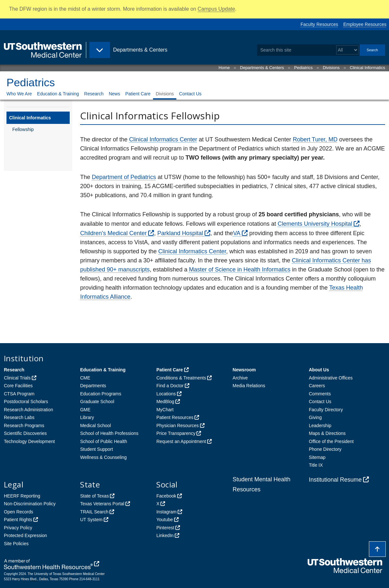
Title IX (316, 465)
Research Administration (29, 410)
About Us (319, 370)
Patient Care (138, 94)
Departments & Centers (262, 68)
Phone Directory (325, 449)
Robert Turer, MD (315, 139)
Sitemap (317, 457)
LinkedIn (165, 535)
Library (87, 417)
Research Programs (24, 426)
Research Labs (19, 417)
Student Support (96, 449)
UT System (91, 520)
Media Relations (249, 386)
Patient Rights (18, 520)
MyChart (165, 410)
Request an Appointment (181, 441)
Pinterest (165, 528)
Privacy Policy (18, 528)
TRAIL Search (94, 512)
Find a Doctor (170, 386)
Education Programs (101, 394)
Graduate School (97, 402)
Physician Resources (177, 426)
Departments (93, 386)
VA (237, 233)
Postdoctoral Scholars (26, 402)
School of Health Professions (109, 433)
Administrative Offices (331, 378)
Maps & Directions (327, 433)
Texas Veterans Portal (102, 504)
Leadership (320, 426)
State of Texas (94, 496)
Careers (317, 386)
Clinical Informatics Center (163, 139)
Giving (315, 417)
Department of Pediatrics (124, 177)
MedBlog (165, 402)
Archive (240, 378)
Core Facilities (18, 386)
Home (224, 68)
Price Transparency (176, 433)
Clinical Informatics (367, 68)
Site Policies (16, 544)
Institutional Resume (335, 480)
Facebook (166, 496)
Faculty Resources (319, 24)
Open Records (18, 512)
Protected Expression (25, 535)
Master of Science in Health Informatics (240, 270)
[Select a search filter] (347, 50)
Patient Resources (175, 417)
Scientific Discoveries (25, 433)
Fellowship (23, 129)
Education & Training (58, 94)
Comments (320, 394)
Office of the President (331, 441)
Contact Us (190, 94)
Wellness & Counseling (103, 457)
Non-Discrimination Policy (30, 504)
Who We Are (19, 94)
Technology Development (29, 441)
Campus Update (217, 9)
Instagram (166, 512)
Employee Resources (365, 24)
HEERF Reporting (22, 496)
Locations (166, 394)
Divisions (331, 68)
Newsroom (244, 370)
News (114, 94)
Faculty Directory (326, 410)
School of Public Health (104, 441)
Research (94, 94)
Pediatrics (303, 68)
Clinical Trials (17, 378)
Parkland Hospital (180, 233)
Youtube (165, 520)
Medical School (95, 426)
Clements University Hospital (315, 224)
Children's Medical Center (113, 233)
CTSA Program (19, 394)
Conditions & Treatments (181, 378)
